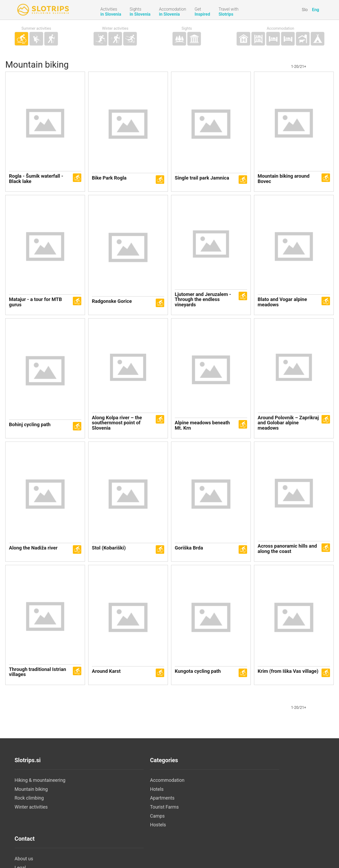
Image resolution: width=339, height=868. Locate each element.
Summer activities (36, 29)
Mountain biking (31, 801)
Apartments (130, 810)
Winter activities (115, 29)
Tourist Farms (132, 819)
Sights (187, 29)
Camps (125, 828)
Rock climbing (29, 810)
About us (230, 792)
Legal (227, 801)
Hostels (126, 837)
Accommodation (280, 29)
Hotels (125, 801)
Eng (316, 10)
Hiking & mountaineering (40, 792)
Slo (305, 10)
